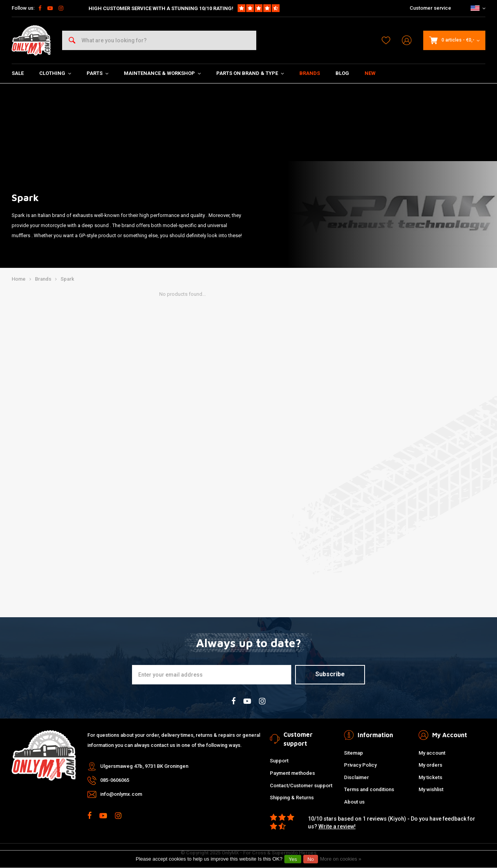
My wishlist (431, 789)
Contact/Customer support (301, 786)
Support (279, 761)
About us (354, 802)
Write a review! (337, 826)
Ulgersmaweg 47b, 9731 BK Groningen (144, 766)
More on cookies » (341, 859)
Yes (293, 859)
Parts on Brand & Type (250, 73)
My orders (430, 765)
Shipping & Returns (292, 798)
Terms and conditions (369, 789)
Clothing (55, 73)
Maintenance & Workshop (162, 73)
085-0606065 (115, 780)
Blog (342, 73)
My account (432, 753)
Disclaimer (356, 777)
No (311, 859)
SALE (18, 73)
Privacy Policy (360, 765)
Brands (310, 73)
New (370, 73)
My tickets (430, 777)
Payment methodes (292, 773)
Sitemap (354, 753)
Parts (97, 73)
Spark (67, 279)
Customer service (430, 8)
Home (19, 279)
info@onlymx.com (121, 794)
